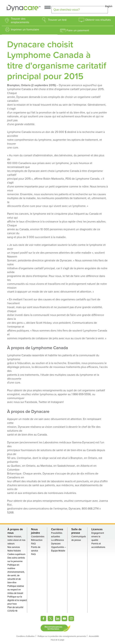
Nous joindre (35, 531)
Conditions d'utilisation (25, 636)
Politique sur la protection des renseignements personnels (62, 636)
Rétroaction (37, 540)
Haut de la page (57, 640)
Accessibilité (94, 636)
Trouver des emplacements (20, 21)
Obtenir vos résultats (98, 20)
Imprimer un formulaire (25, 30)
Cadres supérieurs (16, 554)
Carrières (57, 529)
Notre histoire (14, 551)
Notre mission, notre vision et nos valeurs (16, 540)
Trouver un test (57, 20)
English (109, 6)
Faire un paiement (78, 30)
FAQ (33, 544)
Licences (97, 529)
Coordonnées (38, 537)
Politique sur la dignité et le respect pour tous (17, 600)
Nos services (14, 547)
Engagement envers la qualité (98, 537)
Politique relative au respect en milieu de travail (16, 590)
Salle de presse (76, 531)
